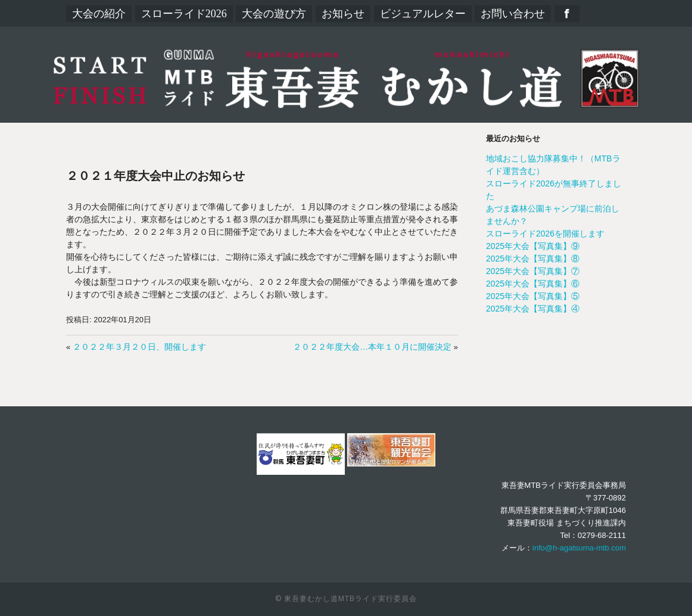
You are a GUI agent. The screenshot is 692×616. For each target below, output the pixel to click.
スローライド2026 (184, 14)
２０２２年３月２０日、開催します (139, 347)
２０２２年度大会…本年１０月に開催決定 (372, 347)
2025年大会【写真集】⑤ (533, 296)
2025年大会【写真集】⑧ (533, 259)
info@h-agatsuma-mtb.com (579, 548)
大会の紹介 (99, 14)
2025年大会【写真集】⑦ (533, 271)
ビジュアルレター (423, 14)
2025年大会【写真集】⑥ (533, 284)
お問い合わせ (513, 14)
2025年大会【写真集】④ (533, 309)
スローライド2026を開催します (545, 234)
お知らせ (343, 14)
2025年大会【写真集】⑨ (533, 246)
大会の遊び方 (274, 14)
